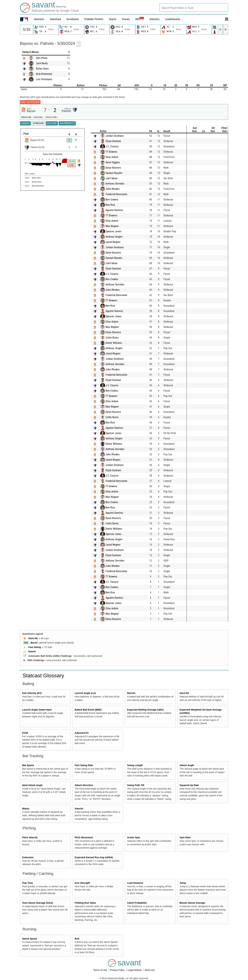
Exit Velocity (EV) (32, 693)
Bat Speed (28, 765)
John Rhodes (116, 189)
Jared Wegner (116, 242)
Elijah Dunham (117, 141)
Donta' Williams (117, 343)
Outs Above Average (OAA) (38, 903)
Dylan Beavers (117, 168)
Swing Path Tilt (136, 785)
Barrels (131, 693)
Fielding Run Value (85, 903)
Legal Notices (135, 970)
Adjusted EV (82, 733)
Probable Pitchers (94, 19)
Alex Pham (42, 58)
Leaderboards (172, 19)
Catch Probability (137, 903)
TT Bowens (115, 152)
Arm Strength (82, 883)
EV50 (25, 733)
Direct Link (26, 117)
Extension (28, 857)
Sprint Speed (30, 939)
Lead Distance (135, 883)
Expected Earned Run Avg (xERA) (94, 857)
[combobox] (194, 8)
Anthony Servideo (118, 184)
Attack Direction (84, 785)
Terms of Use (100, 970)
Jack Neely (42, 63)
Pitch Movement (84, 837)
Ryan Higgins (116, 162)
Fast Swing (35, 647)
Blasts (26, 809)
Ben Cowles (115, 200)
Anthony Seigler (117, 237)
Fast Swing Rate (84, 765)
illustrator (39, 19)
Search (113, 19)
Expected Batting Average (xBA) (145, 710)
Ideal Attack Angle (32, 785)
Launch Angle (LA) (85, 693)
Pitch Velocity (30, 837)
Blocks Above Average (192, 903)
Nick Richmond (44, 74)
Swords (79, 809)
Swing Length (135, 765)
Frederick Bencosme (120, 194)
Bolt (77, 939)
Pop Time (28, 883)
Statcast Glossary (43, 676)
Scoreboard (73, 19)
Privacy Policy (118, 970)
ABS (140, 19)
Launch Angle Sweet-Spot (37, 710)
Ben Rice (114, 205)
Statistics (155, 19)
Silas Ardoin (115, 157)
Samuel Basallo (117, 173)
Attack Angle (187, 765)
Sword (32, 651)
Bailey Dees (42, 69)
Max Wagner (116, 226)
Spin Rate (185, 837)
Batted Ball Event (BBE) (88, 710)
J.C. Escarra (115, 146)
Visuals (126, 19)
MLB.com (150, 970)
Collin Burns (115, 338)
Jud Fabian (115, 178)
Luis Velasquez (44, 79)
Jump (183, 883)
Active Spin (134, 837)
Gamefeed (55, 19)
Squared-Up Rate (189, 785)
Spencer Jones (117, 231)
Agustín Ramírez (118, 210)
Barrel (34, 643)
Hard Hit (33, 638)
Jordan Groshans (118, 136)
